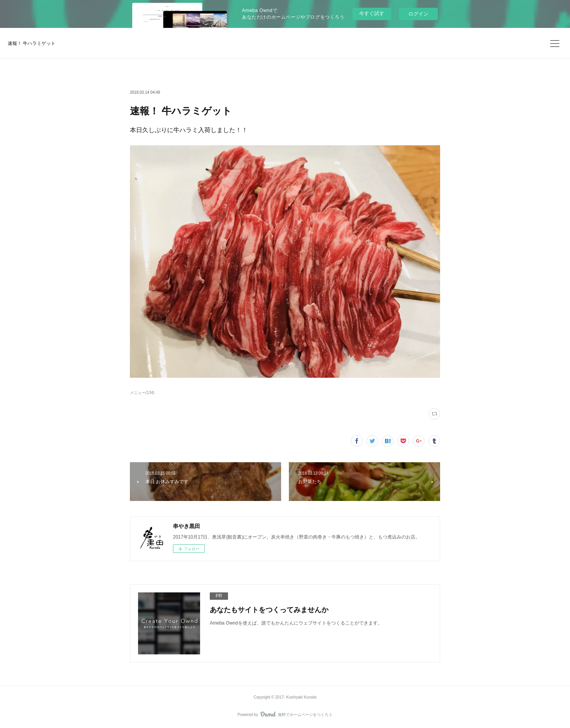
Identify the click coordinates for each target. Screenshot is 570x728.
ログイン (418, 14)
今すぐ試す (372, 13)
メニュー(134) (142, 393)
